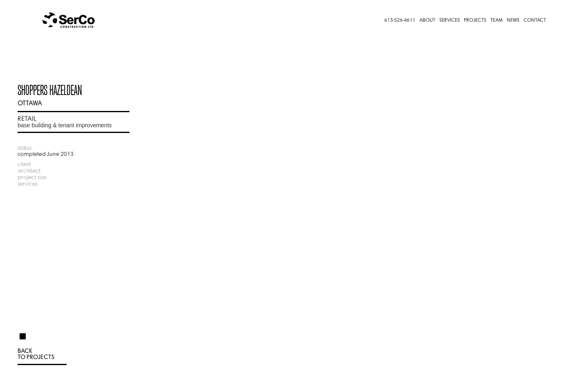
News (513, 20)
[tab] (23, 333)
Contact (535, 20)
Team (497, 20)
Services (450, 20)
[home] (84, 20)
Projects (475, 20)
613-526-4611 (400, 20)
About (427, 20)
